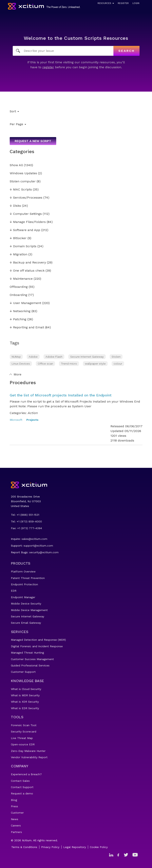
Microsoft (16, 420)
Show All (16, 165)
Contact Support (22, 787)
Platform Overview (23, 571)
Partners (16, 832)
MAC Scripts (21, 190)
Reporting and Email (27, 327)
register (48, 67)
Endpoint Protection (24, 584)
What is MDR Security (25, 695)
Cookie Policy (99, 847)
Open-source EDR (23, 744)
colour (118, 364)
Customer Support (23, 672)
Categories (22, 152)
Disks (15, 206)
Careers (16, 825)
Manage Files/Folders (28, 222)
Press (14, 806)
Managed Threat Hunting (27, 653)
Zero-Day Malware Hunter (28, 751)
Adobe (33, 357)
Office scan (45, 364)
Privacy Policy (50, 847)
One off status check (27, 271)
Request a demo (22, 793)
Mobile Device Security (26, 604)
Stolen (116, 357)
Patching (18, 319)
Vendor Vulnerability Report (29, 757)
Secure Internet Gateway (87, 357)
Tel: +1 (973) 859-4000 (26, 521)
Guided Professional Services (30, 665)
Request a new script (33, 141)
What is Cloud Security (26, 689)
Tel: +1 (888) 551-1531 (25, 515)
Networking (20, 311)
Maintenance (21, 279)
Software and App (25, 230)
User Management (25, 303)
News (15, 819)
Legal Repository (75, 847)
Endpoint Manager (23, 597)
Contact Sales (20, 781)
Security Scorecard (24, 732)
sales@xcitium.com (34, 539)
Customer (17, 813)
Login (136, 3)
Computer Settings (26, 214)
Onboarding (19, 295)
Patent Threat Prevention (28, 578)
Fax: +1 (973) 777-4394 (26, 528)
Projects (32, 420)
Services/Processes (26, 198)
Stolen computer (23, 181)
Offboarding (19, 287)
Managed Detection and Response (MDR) (38, 640)
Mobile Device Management (29, 610)
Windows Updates (23, 173)
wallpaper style (95, 364)
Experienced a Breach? (26, 774)
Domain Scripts (23, 246)
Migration (19, 254)
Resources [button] (106, 3)
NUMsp (16, 357)
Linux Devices (21, 364)
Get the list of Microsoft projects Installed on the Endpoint (61, 395)
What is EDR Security (25, 708)
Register (123, 3)
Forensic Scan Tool (24, 725)
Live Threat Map (22, 738)
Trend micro (69, 364)
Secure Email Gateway (26, 623)
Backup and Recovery (28, 263)
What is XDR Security (25, 702)
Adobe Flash (54, 357)
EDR (14, 591)
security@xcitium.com (44, 552)
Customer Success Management (32, 659)
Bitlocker (18, 238)
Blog (14, 800)
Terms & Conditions (24, 847)
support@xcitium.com (38, 546)
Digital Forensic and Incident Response (37, 646)
